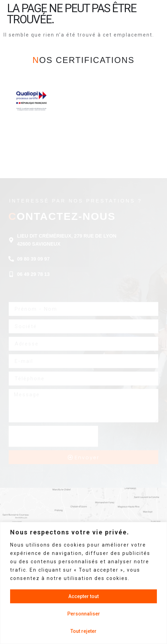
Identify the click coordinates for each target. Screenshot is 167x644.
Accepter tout (83, 596)
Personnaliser (84, 614)
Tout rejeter (83, 631)
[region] (83, 583)
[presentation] (53, 436)
